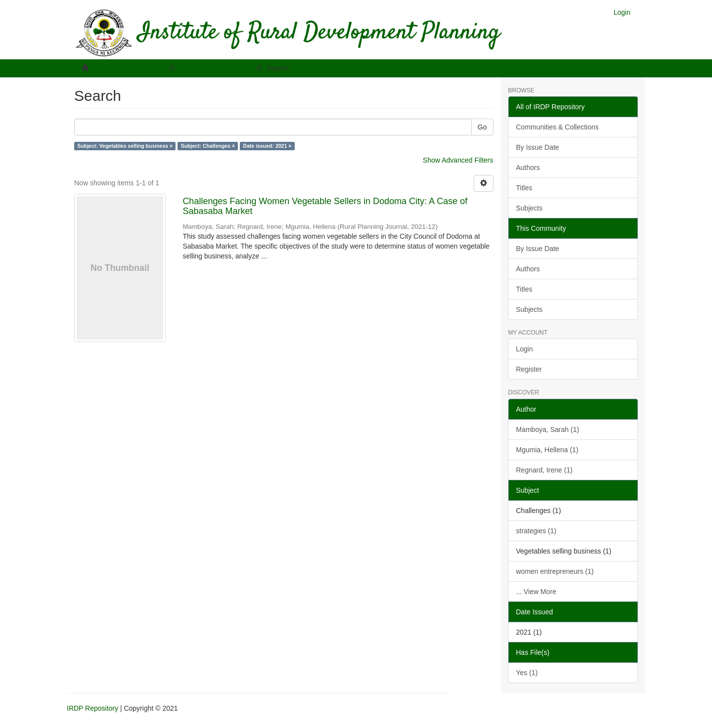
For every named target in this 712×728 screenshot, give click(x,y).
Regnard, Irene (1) (544, 470)
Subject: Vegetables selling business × (125, 146)
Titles (524, 188)
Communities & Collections (557, 127)
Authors (528, 168)
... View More (536, 592)
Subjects (530, 208)
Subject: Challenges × (208, 146)
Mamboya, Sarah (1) (548, 429)
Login (525, 349)
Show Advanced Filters (458, 160)
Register (529, 369)
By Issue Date (538, 147)
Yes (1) (527, 673)
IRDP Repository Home (128, 68)
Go (482, 127)
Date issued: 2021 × (267, 146)
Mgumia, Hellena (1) (547, 450)
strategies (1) (536, 531)
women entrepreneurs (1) (555, 571)
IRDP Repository (92, 708)
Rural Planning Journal (217, 68)
